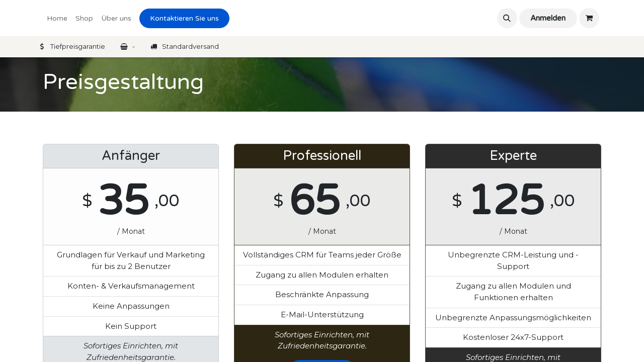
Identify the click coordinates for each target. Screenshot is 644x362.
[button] (507, 18)
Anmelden (548, 18)
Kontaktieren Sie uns (184, 18)
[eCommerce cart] (589, 18)
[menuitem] (57, 18)
